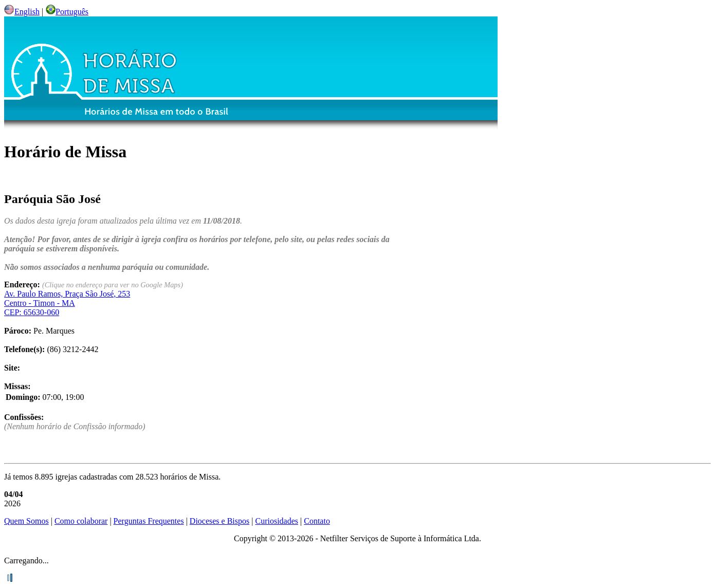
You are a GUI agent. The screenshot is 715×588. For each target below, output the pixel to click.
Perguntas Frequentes (149, 521)
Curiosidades (277, 521)
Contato (317, 521)
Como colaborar (81, 521)
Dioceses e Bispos (219, 521)
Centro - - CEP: (67, 303)
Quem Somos (26, 521)
